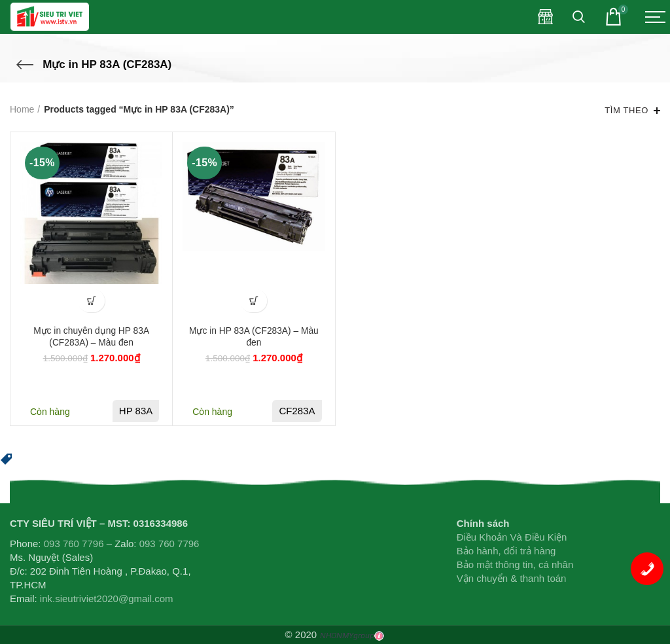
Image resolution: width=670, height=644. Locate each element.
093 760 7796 (74, 544)
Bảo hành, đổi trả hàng (506, 551)
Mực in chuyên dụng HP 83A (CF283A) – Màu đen (92, 337)
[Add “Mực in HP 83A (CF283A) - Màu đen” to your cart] (254, 301)
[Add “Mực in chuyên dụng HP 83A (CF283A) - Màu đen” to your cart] (91, 301)
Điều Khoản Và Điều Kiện (512, 537)
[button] (7, 457)
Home (22, 109)
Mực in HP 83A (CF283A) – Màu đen (254, 337)
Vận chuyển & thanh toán (512, 578)
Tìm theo (626, 110)
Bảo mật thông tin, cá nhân (515, 564)
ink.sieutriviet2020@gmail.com (107, 599)
